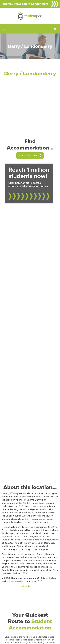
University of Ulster (28, 156)
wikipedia (26, 586)
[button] (55, 29)
